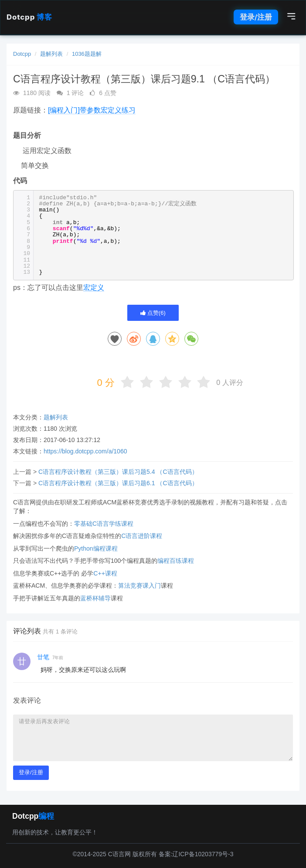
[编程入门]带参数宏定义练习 (92, 110)
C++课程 (105, 573)
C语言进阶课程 (142, 536)
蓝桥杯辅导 (95, 598)
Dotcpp (29, 17)
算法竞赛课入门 (139, 585)
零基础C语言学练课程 (104, 524)
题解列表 (51, 54)
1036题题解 (87, 54)
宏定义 (94, 288)
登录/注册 (256, 17)
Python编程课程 (96, 548)
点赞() (153, 313)
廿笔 (43, 657)
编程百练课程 (176, 561)
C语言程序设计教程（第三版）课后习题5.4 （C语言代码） (118, 472)
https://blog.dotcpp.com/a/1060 (85, 451)
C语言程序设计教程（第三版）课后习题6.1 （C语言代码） (118, 483)
